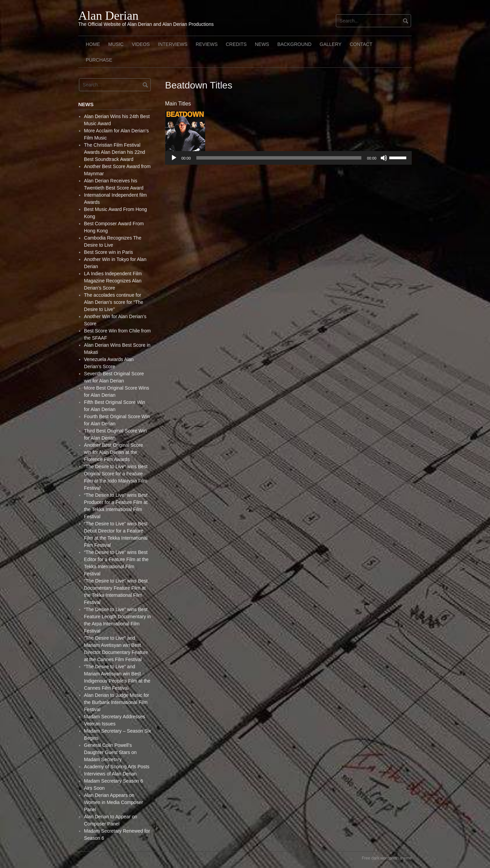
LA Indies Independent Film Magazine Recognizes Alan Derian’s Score (113, 281)
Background (294, 44)
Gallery (330, 44)
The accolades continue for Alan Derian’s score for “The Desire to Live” (114, 302)
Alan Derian (108, 16)
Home (93, 44)
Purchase (99, 60)
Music (116, 44)
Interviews (173, 44)
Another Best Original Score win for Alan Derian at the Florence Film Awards (114, 452)
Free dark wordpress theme (387, 858)
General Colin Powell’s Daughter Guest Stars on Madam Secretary (110, 752)
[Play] (174, 158)
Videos (141, 44)
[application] (288, 158)
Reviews (207, 44)
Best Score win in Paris (109, 252)
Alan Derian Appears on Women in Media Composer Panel (113, 802)
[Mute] (384, 158)
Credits (236, 44)
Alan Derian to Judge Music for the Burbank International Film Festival (117, 702)
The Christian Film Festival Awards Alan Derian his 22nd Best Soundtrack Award (115, 152)
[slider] (279, 158)
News (262, 44)
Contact (361, 44)
